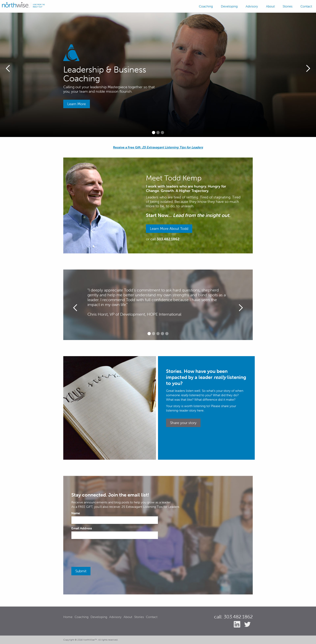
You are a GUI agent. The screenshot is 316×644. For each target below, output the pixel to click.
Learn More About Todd (169, 229)
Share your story (183, 423)
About (270, 6)
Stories (288, 6)
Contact (306, 6)
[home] (23, 5)
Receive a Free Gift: (158, 147)
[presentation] (102, 551)
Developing (229, 6)
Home (68, 617)
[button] (8, 68)
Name (76, 513)
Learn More (77, 104)
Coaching (206, 6)
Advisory (252, 6)
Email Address (82, 528)
